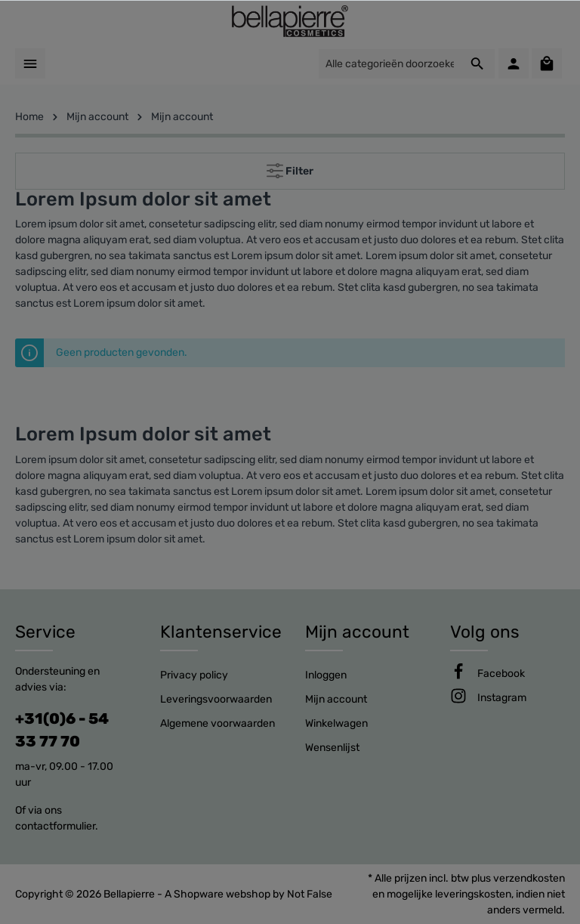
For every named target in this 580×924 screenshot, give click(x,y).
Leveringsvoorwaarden (216, 699)
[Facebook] (501, 674)
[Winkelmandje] (547, 63)
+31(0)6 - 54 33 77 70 (62, 730)
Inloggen (326, 675)
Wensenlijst (332, 748)
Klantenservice (221, 632)
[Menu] (30, 63)
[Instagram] (502, 698)
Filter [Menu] (290, 168)
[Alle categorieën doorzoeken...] (389, 64)
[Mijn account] (514, 63)
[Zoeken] (478, 64)
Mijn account (357, 632)
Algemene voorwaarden (217, 723)
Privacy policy (194, 675)
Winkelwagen (336, 723)
